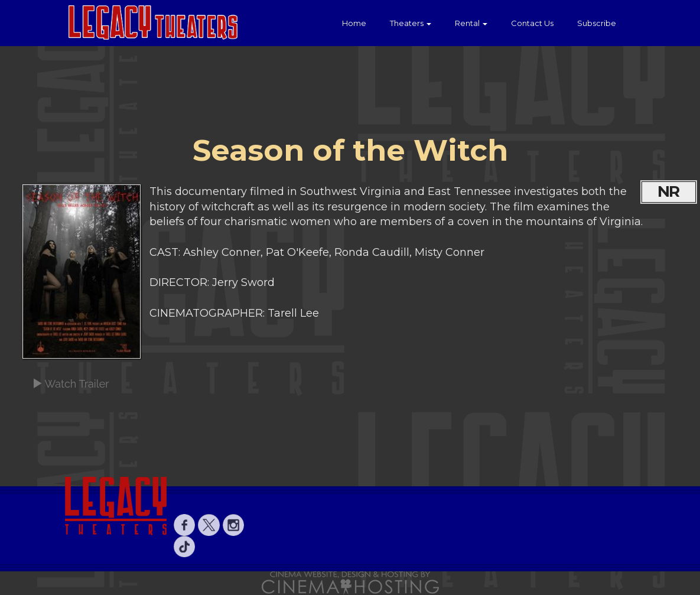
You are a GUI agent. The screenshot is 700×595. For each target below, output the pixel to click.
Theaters (411, 23)
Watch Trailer (71, 384)
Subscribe (597, 23)
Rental (471, 23)
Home (354, 23)
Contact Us (532, 23)
